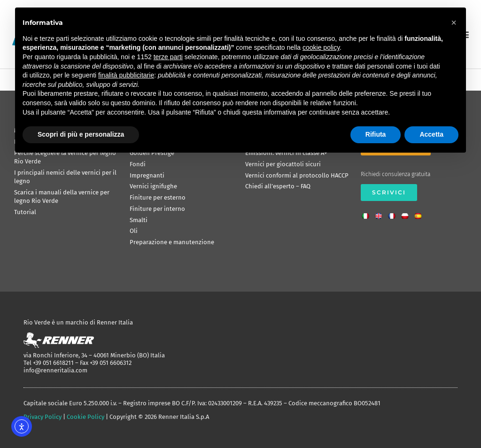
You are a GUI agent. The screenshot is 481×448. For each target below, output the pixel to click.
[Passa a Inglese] (381, 213)
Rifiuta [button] (376, 134)
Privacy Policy (43, 417)
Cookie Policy (85, 417)
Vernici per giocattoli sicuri (283, 164)
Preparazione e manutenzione (172, 242)
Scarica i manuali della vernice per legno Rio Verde (62, 197)
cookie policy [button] (321, 47)
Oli (134, 231)
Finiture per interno (157, 209)
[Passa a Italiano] (368, 213)
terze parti (168, 57)
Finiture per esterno (158, 197)
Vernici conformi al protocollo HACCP (297, 175)
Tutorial (25, 212)
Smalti (139, 220)
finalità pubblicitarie (126, 75)
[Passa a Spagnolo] (420, 213)
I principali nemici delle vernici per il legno (65, 177)
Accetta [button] (431, 134)
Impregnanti (147, 175)
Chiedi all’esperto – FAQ (278, 186)
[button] (454, 23)
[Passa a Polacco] (407, 213)
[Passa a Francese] (394, 213)
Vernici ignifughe (153, 186)
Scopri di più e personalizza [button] (81, 134)
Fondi (138, 164)
